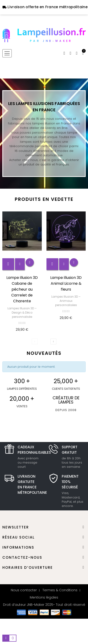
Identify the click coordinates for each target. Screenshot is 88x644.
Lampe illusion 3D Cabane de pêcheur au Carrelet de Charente (22, 289)
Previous (35, 341)
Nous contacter (24, 590)
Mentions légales (44, 597)
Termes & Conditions (60, 590)
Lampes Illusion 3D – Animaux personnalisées (66, 301)
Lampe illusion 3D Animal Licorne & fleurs (66, 283)
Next (53, 341)
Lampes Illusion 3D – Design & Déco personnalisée (22, 313)
